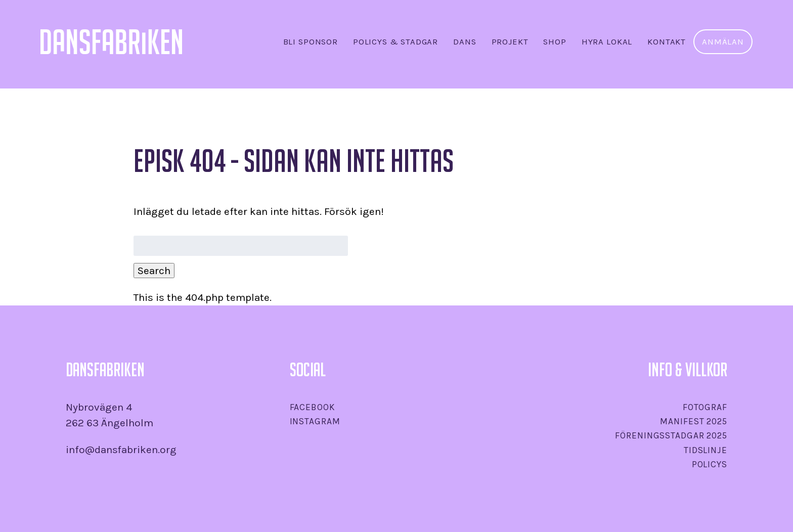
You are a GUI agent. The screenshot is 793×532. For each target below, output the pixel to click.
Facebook (313, 407)
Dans (465, 42)
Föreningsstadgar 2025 (671, 435)
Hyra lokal (607, 42)
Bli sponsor (311, 42)
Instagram (315, 421)
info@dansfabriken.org (121, 450)
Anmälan (723, 42)
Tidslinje (706, 450)
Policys (710, 464)
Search (154, 271)
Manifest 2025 (693, 421)
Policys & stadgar (395, 42)
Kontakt (667, 42)
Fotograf (705, 407)
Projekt (510, 42)
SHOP (555, 42)
